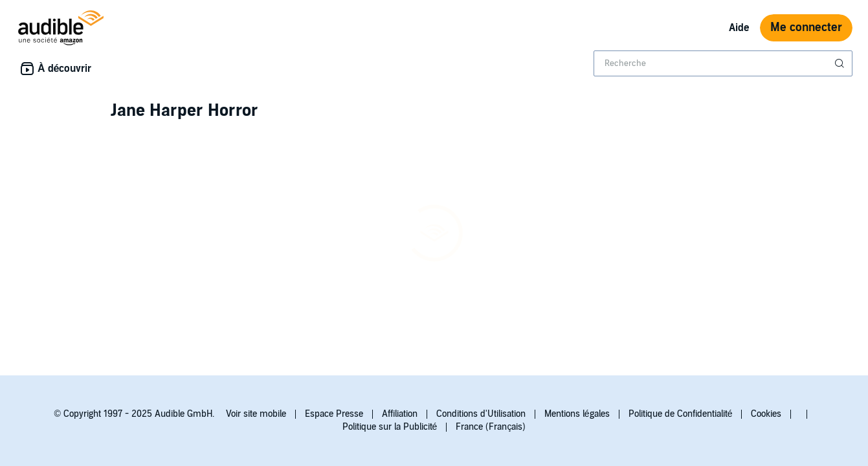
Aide (739, 28)
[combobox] (723, 63)
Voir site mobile (256, 414)
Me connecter (806, 28)
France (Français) (491, 427)
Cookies (766, 414)
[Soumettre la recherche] (841, 63)
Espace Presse (334, 414)
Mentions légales (577, 414)
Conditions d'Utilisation (481, 414)
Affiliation (400, 414)
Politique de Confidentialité (681, 414)
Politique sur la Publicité (390, 427)
